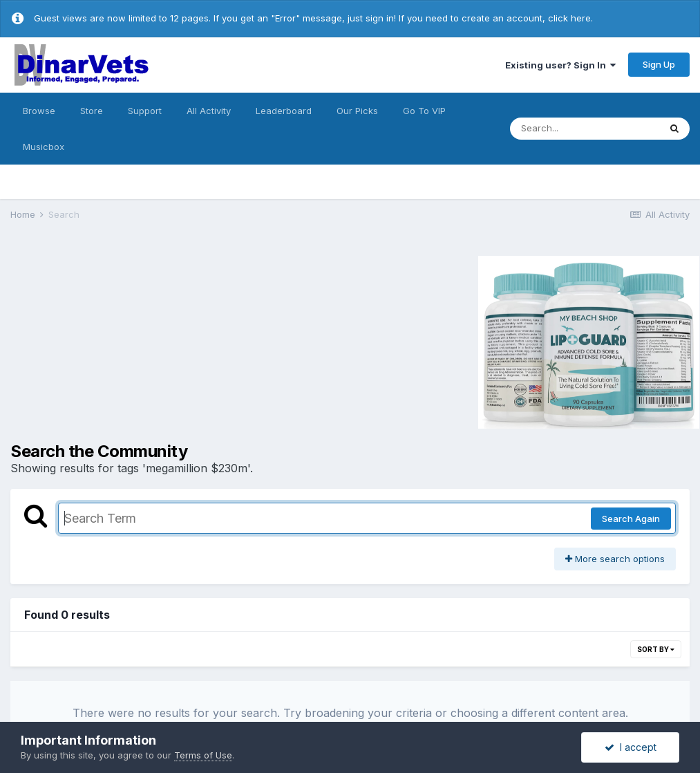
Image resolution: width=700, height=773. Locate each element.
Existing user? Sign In (560, 65)
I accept (631, 747)
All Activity (209, 111)
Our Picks (357, 111)
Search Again (631, 519)
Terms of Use (203, 755)
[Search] (585, 129)
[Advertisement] (127, 340)
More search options (615, 559)
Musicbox (44, 147)
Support (145, 111)
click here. (570, 18)
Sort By (656, 649)
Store (92, 111)
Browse (39, 111)
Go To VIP (424, 111)
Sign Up (659, 64)
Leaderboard (284, 111)
